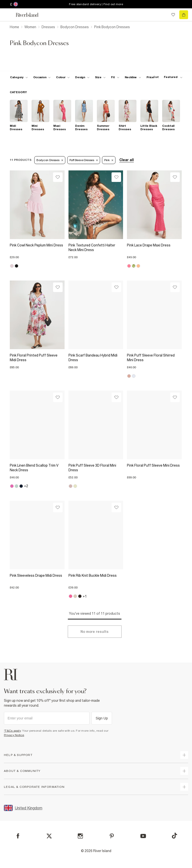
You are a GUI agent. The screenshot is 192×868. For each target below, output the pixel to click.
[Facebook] (18, 836)
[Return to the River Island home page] (30, 15)
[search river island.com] (163, 15)
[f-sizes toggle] (100, 77)
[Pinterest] (112, 836)
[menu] (8, 15)
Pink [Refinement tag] (109, 160)
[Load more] (95, 632)
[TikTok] (174, 836)
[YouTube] (143, 836)
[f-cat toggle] (19, 77)
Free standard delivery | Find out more (96, 4)
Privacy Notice (14, 735)
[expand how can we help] (184, 755)
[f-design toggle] (82, 77)
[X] (49, 836)
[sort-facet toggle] (167, 77)
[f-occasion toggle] (42, 77)
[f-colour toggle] (63, 77)
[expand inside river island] (184, 787)
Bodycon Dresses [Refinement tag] (50, 160)
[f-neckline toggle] (133, 77)
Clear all (127, 160)
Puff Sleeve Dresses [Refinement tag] (84, 160)
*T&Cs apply (12, 731)
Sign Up (102, 718)
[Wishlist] (58, 177)
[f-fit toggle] (115, 77)
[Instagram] (80, 836)
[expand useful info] (184, 771)
